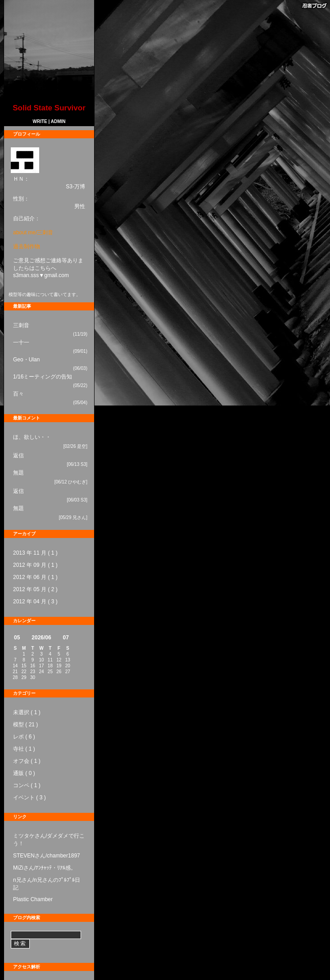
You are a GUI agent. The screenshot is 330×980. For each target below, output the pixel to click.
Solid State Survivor (49, 108)
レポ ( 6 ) (24, 737)
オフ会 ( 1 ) (27, 761)
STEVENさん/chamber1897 (47, 856)
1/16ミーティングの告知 (43, 377)
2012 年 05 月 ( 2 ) (35, 589)
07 (66, 638)
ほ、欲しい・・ (32, 437)
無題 (18, 473)
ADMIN (58, 121)
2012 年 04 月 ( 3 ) (35, 602)
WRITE (40, 121)
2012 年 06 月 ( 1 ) (35, 577)
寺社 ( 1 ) (24, 749)
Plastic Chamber (33, 899)
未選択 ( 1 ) (27, 712)
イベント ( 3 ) (29, 798)
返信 (18, 456)
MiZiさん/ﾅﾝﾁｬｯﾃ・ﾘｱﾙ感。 (45, 868)
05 (17, 638)
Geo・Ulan (26, 360)
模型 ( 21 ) (25, 725)
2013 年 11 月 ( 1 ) (35, 553)
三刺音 (21, 325)
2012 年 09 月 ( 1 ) (35, 565)
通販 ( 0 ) (24, 773)
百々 (18, 394)
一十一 (21, 342)
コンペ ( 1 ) (27, 785)
